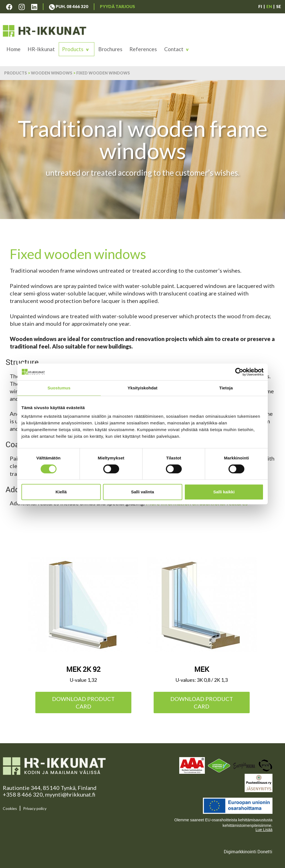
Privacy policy (35, 808)
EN (269, 6)
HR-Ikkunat (41, 49)
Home (13, 49)
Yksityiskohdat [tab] (142, 388)
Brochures (110, 49)
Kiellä (61, 492)
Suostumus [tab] (59, 388)
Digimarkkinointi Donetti (248, 852)
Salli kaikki (224, 492)
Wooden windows (52, 73)
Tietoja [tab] (226, 388)
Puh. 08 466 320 (69, 6)
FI (260, 6)
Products (73, 49)
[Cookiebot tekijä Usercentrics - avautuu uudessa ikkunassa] (239, 372)
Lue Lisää (264, 830)
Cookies (10, 808)
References (143, 49)
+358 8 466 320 (23, 794)
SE (279, 6)
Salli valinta (143, 492)
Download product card (83, 702)
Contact (174, 49)
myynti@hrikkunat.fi (70, 794)
